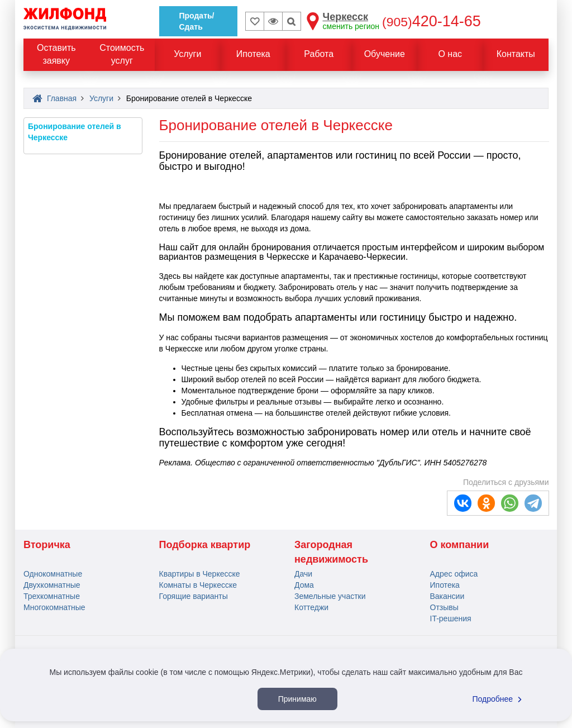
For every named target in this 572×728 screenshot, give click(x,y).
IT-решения (451, 618)
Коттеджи (311, 607)
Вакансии (447, 596)
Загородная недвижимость (331, 552)
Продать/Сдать (197, 21)
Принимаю (297, 699)
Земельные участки (330, 596)
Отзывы (444, 607)
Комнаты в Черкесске (198, 585)
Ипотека (445, 585)
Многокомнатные (54, 607)
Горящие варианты (194, 596)
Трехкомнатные (52, 596)
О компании (460, 545)
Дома (304, 585)
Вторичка (47, 545)
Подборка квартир (205, 545)
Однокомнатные (53, 574)
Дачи (303, 574)
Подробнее (499, 699)
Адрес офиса (454, 574)
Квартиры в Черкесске (200, 574)
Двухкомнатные (52, 585)
